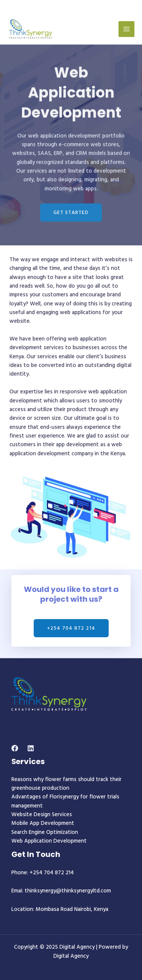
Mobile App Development (43, 823)
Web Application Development (49, 841)
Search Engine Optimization (45, 832)
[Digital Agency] (30, 29)
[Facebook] (15, 748)
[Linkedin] (31, 748)
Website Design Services (42, 814)
